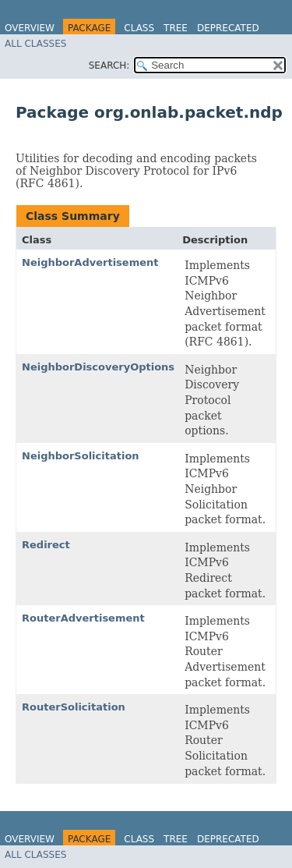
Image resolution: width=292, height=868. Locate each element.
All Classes (35, 44)
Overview (30, 28)
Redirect (46, 545)
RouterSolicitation (74, 707)
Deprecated (228, 28)
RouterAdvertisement (83, 618)
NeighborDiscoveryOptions (98, 367)
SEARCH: (109, 66)
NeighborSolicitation (81, 456)
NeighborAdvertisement (90, 262)
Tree (176, 28)
